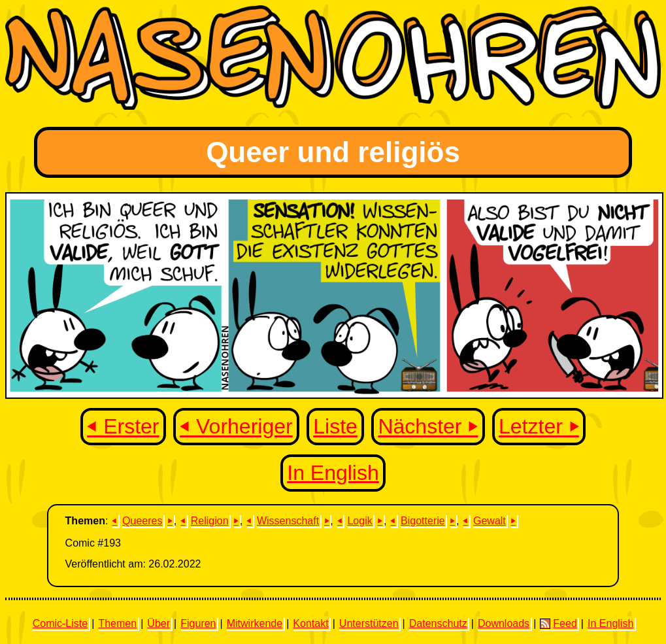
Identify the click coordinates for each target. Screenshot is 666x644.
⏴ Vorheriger (236, 427)
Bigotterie (423, 521)
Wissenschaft (288, 521)
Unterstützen (369, 623)
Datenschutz (438, 623)
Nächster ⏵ (428, 427)
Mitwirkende (255, 623)
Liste (335, 427)
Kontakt (310, 623)
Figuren (198, 623)
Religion (210, 521)
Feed (558, 624)
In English (333, 473)
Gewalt (490, 521)
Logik (359, 521)
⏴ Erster (123, 427)
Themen (117, 623)
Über (158, 623)
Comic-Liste (60, 623)
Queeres (142, 521)
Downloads (504, 623)
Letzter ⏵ (539, 427)
